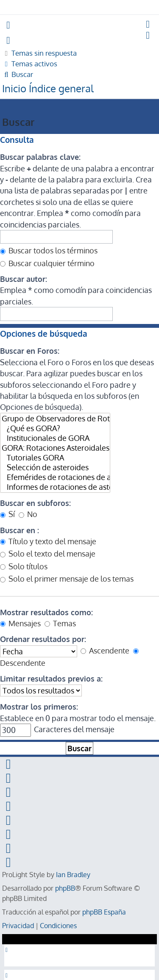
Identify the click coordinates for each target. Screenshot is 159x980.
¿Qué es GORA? (55, 428)
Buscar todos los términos (49, 250)
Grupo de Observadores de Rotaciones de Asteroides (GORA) (55, 419)
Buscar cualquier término (47, 263)
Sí (7, 514)
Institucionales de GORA (55, 438)
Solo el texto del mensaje (48, 554)
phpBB (65, 888)
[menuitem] (148, 25)
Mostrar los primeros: (39, 707)
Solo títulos (24, 566)
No (28, 514)
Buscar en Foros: (30, 351)
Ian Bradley (73, 875)
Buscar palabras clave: (40, 157)
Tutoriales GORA (55, 458)
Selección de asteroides (55, 467)
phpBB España (104, 912)
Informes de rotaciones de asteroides (55, 487)
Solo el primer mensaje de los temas (67, 579)
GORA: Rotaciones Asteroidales (55, 448)
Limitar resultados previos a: (51, 679)
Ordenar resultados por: (43, 639)
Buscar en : (20, 530)
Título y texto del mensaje (48, 541)
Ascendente (105, 650)
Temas (60, 623)
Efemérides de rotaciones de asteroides (55, 477)
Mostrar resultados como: (46, 612)
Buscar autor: (24, 279)
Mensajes (20, 623)
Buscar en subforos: (35, 503)
